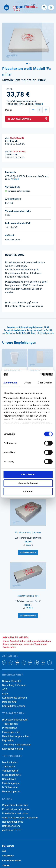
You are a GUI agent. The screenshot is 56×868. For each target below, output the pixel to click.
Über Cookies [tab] (45, 383)
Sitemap (6, 865)
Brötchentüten (10, 787)
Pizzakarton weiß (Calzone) (28, 532)
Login (5, 694)
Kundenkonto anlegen (15, 698)
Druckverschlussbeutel (15, 720)
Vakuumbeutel (10, 771)
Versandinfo (8, 856)
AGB (5, 689)
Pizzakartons (10, 728)
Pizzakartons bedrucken (16, 809)
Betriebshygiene (11, 826)
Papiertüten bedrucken (15, 805)
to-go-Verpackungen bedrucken (20, 818)
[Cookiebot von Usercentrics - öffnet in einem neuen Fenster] (40, 375)
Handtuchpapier (11, 791)
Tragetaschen (10, 724)
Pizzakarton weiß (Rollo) (28, 596)
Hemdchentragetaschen (16, 736)
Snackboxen (9, 779)
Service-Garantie (12, 681)
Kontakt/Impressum (14, 706)
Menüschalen (10, 762)
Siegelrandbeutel (12, 775)
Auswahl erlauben (28, 483)
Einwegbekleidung (13, 749)
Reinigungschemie (13, 822)
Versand (39, 104)
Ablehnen (28, 491)
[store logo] (25, 7)
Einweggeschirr (11, 732)
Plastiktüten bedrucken (15, 813)
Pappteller (8, 740)
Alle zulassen (28, 474)
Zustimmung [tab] (10, 383)
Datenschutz (9, 702)
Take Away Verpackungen (17, 745)
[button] (48, 42)
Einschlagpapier (11, 783)
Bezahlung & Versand (14, 685)
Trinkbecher (9, 767)
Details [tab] (27, 383)
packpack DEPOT (12, 830)
